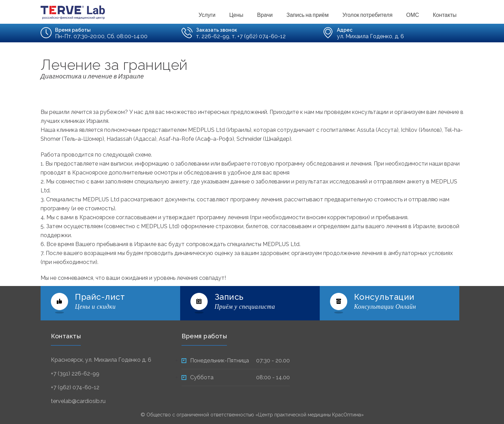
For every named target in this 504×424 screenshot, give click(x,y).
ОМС (413, 14)
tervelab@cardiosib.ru (78, 401)
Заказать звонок (217, 30)
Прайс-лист (100, 297)
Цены (236, 14)
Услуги (207, 14)
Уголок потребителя (368, 14)
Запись (229, 297)
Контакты (445, 14)
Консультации (384, 297)
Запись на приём (308, 14)
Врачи (265, 14)
